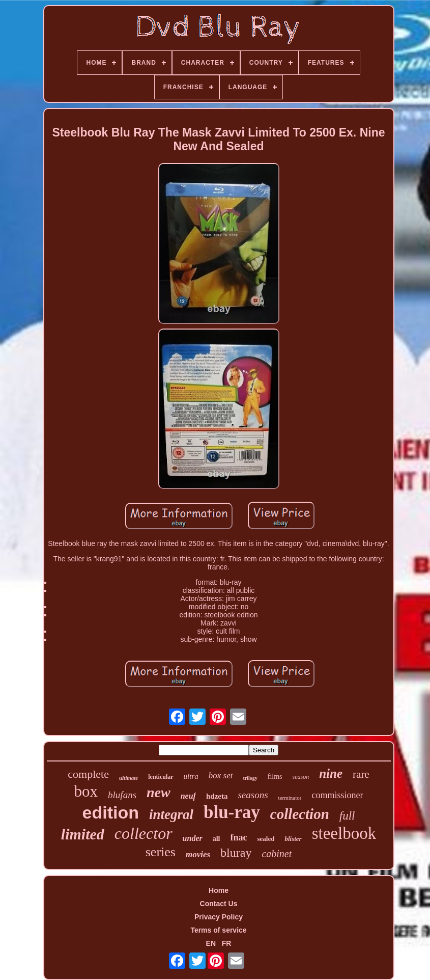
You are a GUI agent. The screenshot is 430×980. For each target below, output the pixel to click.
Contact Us (219, 904)
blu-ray (232, 812)
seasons (253, 795)
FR (227, 943)
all (217, 839)
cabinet (277, 854)
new (159, 792)
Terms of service (218, 930)
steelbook (344, 833)
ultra (191, 776)
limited (83, 834)
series (161, 852)
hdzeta (217, 796)
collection (300, 814)
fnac (238, 837)
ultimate (128, 778)
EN (211, 943)
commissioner (337, 795)
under (193, 838)
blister (293, 839)
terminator (290, 798)
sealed (266, 839)
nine (331, 773)
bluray (236, 853)
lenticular (161, 777)
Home (219, 890)
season (301, 777)
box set (221, 775)
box (86, 791)
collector (144, 833)
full (347, 816)
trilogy (250, 778)
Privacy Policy (219, 917)
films (275, 777)
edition (111, 812)
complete (88, 774)
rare (361, 774)
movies (198, 854)
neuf (188, 796)
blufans (122, 795)
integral (171, 814)
